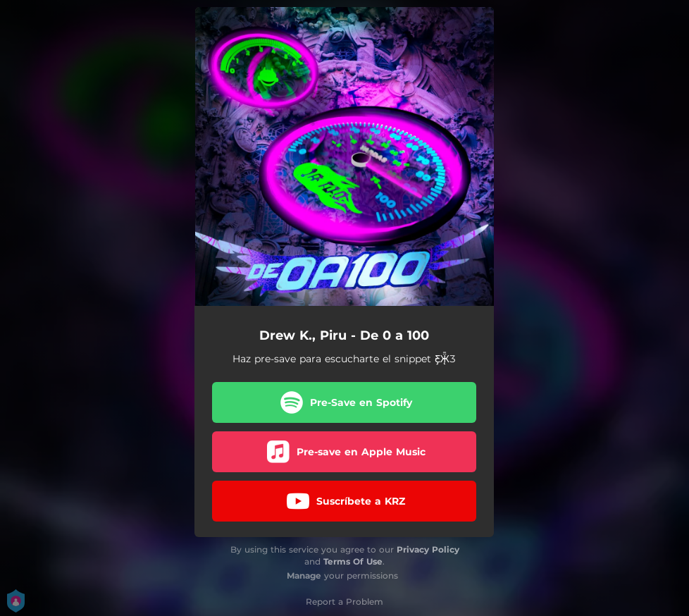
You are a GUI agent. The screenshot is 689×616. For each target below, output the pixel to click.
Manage (304, 575)
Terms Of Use (353, 561)
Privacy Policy (428, 549)
